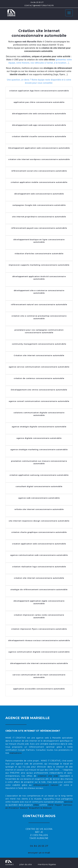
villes (36, 805)
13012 (51, 805)
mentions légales (47, 864)
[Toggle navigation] (69, 13)
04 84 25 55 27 (37, 2)
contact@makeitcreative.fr (39, 5)
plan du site (26, 864)
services (68, 802)
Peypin (58, 805)
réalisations (16, 753)
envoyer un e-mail (39, 853)
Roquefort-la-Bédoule (40, 808)
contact (10, 864)
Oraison (24, 808)
